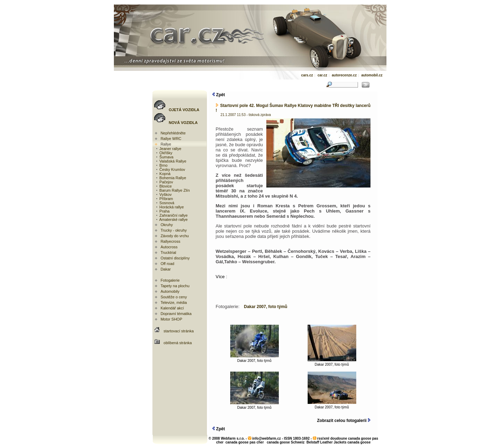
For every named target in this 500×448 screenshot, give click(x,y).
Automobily (170, 291)
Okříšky (164, 153)
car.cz (322, 75)
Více (221, 277)
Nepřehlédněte (173, 133)
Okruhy (166, 225)
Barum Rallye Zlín (172, 190)
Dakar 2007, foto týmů (255, 359)
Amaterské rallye (171, 219)
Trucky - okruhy (173, 230)
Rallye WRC (171, 139)
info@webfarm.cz (266, 438)
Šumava (164, 157)
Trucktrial (168, 252)
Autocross (169, 247)
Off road (167, 264)
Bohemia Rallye (171, 178)
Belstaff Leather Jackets (327, 442)
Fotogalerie (170, 280)
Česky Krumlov (170, 169)
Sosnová (165, 203)
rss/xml (323, 438)
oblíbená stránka (178, 343)
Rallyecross (170, 241)
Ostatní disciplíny (175, 258)
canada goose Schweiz (286, 442)
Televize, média (174, 302)
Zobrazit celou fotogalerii (344, 421)
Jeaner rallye (168, 149)
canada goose (359, 442)
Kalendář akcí (172, 308)
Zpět (219, 95)
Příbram (164, 199)
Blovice (164, 186)
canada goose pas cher (245, 442)
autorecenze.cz (344, 75)
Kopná (163, 174)
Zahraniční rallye (171, 215)
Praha (162, 211)
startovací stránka (179, 331)
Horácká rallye (169, 207)
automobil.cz (372, 75)
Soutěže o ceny (174, 297)
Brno (161, 165)
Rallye (166, 144)
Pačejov (164, 182)
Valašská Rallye (171, 161)
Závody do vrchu (174, 236)
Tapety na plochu (175, 286)
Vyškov (163, 194)
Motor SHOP (171, 319)
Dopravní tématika (176, 314)
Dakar (165, 269)
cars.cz (307, 75)
